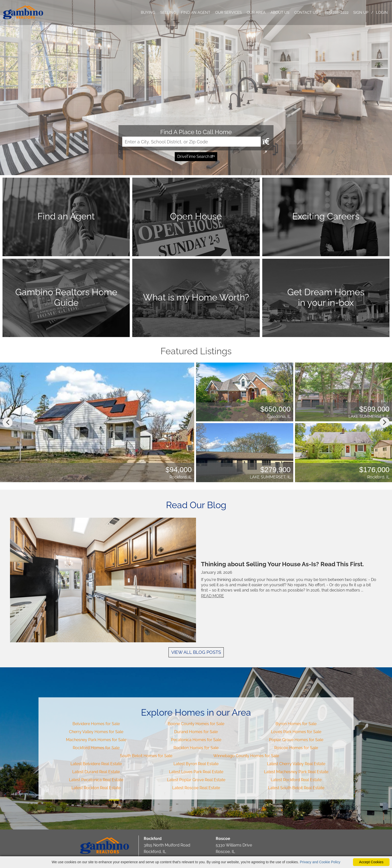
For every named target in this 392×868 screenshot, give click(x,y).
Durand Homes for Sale (196, 732)
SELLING (168, 13)
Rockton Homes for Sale (196, 748)
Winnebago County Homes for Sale (246, 756)
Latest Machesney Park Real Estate (296, 772)
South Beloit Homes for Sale (146, 756)
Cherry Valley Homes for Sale (96, 732)
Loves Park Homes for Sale (296, 732)
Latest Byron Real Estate (196, 764)
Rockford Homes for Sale (96, 748)
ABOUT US (280, 13)
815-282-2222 (336, 12)
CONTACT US (306, 13)
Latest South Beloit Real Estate (296, 788)
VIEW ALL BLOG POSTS (196, 652)
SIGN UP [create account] (361, 13)
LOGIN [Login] (382, 13)
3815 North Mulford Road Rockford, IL (167, 845)
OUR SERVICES (228, 13)
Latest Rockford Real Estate (296, 780)
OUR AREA (256, 13)
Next (384, 422)
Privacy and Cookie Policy (320, 862)
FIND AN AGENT (196, 13)
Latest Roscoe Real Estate (196, 788)
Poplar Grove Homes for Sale (296, 740)
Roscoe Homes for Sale (296, 748)
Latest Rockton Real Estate (96, 788)
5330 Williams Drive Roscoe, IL (234, 845)
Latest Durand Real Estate (96, 772)
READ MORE (213, 596)
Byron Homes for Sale (296, 724)
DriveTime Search (196, 157)
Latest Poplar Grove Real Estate (196, 780)
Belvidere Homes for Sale (96, 724)
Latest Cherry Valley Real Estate (296, 764)
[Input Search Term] (191, 142)
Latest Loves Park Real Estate (196, 772)
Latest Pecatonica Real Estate (96, 780)
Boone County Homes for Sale (196, 724)
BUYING (148, 13)
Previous (7, 422)
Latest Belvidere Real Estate (96, 764)
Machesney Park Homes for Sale (96, 740)
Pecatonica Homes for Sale (196, 740)
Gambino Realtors (105, 846)
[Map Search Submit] (265, 142)
